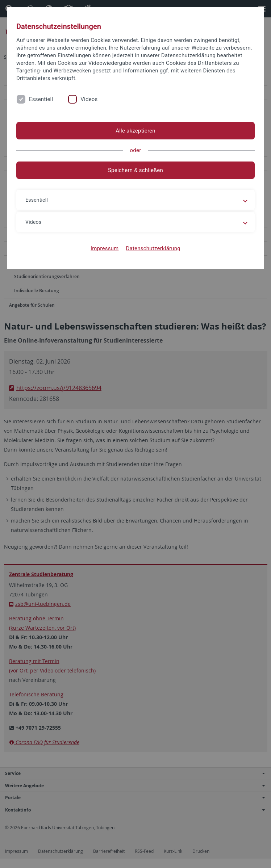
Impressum (105, 248)
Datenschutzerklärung (153, 248)
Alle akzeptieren (135, 131)
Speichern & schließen (135, 170)
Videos (89, 99)
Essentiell (41, 99)
